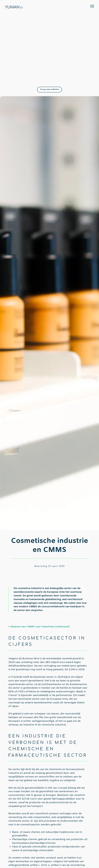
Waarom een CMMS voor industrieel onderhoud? (40, 627)
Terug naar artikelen (49, 89)
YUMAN (14, 7)
